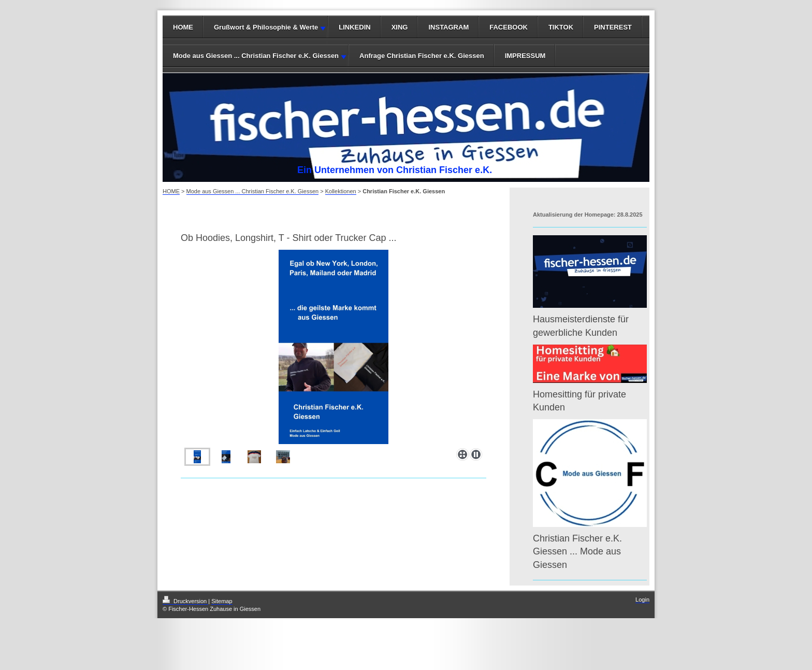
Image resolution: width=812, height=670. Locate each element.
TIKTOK (561, 27)
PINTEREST (613, 27)
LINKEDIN (354, 27)
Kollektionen (341, 191)
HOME (183, 27)
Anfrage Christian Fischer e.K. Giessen (422, 56)
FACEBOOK (509, 27)
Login (642, 600)
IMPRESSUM (525, 56)
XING (400, 27)
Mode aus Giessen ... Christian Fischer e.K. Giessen (256, 56)
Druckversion (185, 601)
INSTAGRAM (448, 27)
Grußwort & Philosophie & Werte (266, 27)
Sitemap (222, 601)
